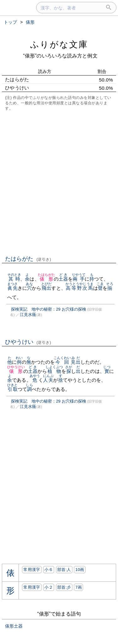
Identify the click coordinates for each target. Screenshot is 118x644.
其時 (14, 279)
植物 (54, 371)
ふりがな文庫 (59, 44)
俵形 (47, 279)
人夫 (48, 380)
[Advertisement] (59, 182)
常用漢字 (32, 570)
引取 (12, 389)
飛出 (46, 288)
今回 (62, 362)
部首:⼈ (64, 570)
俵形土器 (14, 626)
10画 (80, 570)
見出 (76, 362)
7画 (79, 587)
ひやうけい (28, 342)
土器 (63, 279)
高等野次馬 (79, 288)
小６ (49, 570)
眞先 (12, 288)
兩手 (79, 279)
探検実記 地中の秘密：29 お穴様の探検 (49, 309)
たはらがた (28, 259)
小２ (49, 587)
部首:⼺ (64, 587)
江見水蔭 (28, 315)
